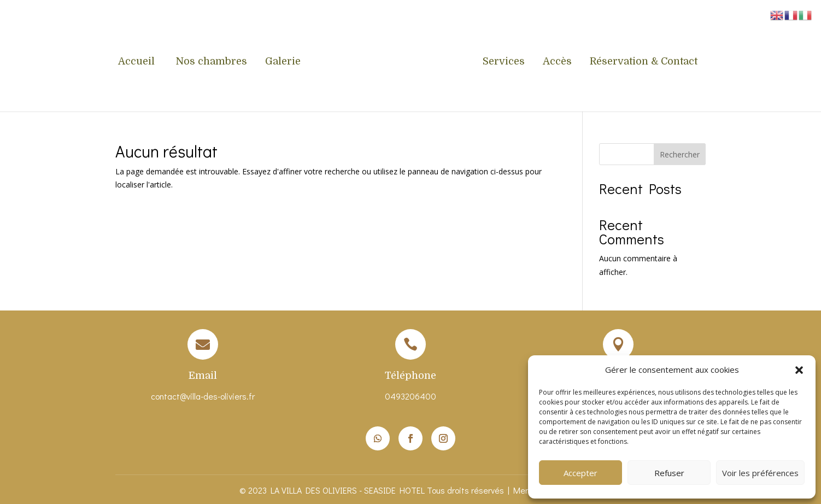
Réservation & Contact (644, 62)
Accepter (580, 473)
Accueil (138, 62)
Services (504, 62)
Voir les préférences (760, 473)
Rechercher (680, 154)
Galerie (283, 62)
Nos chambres (211, 62)
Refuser (669, 473)
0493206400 (410, 396)
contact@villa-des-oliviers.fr (203, 396)
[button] (799, 370)
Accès (557, 62)
